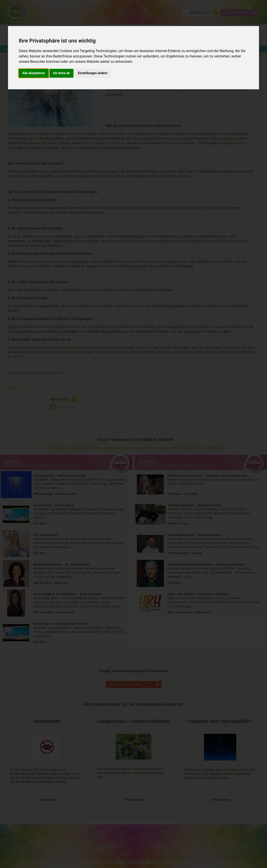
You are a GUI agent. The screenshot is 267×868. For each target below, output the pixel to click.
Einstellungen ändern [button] (93, 73)
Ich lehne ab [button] (61, 73)
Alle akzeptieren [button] (34, 73)
